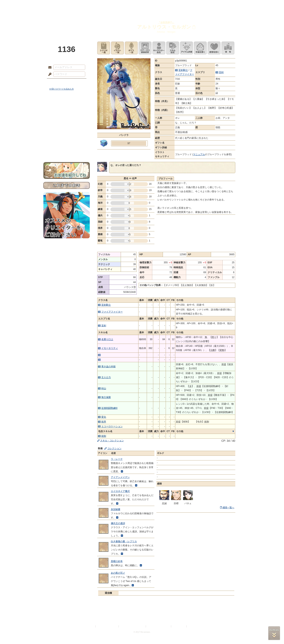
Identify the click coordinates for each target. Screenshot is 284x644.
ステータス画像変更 (145, 48)
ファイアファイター (112, 312)
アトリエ (142, 5)
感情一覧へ (228, 508)
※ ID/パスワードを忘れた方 (62, 89)
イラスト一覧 (117, 48)
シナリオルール (67, 127)
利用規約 (90, 626)
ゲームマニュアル (67, 121)
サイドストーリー (67, 114)
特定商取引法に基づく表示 (133, 626)
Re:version (193, 626)
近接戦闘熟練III (109, 408)
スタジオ (170, 5)
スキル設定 (173, 48)
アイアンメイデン (120, 477)
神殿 (86, 5)
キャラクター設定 (159, 48)
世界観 (67, 107)
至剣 (221, 72)
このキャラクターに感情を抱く (214, 48)
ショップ (198, 5)
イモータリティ (110, 348)
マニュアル (199, 154)
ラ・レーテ (117, 459)
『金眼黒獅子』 (166, 22)
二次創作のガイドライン (159, 626)
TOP (58, 5)
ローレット (114, 5)
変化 (104, 417)
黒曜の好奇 (117, 561)
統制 (104, 436)
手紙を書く (200, 48)
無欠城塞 (106, 397)
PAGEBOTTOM (274, 633)
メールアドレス (49, 68)
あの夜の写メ (118, 573)
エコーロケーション (112, 426)
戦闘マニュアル (67, 137)
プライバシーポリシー (107, 626)
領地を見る (228, 48)
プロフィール (165, 179)
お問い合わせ (67, 150)
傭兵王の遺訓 (118, 523)
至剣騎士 (183, 70)
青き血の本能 (108, 367)
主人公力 (106, 377)
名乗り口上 (107, 339)
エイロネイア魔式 (120, 491)
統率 (104, 422)
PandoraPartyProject (67, 22)
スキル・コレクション (112, 441)
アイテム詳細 (186, 48)
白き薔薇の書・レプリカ (124, 541)
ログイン (57, 83)
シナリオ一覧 (104, 48)
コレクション (114, 448)
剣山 (104, 388)
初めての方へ (67, 143)
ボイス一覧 (131, 48)
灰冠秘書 (116, 509)
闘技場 (226, 5)
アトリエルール (67, 132)
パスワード (49, 74)
